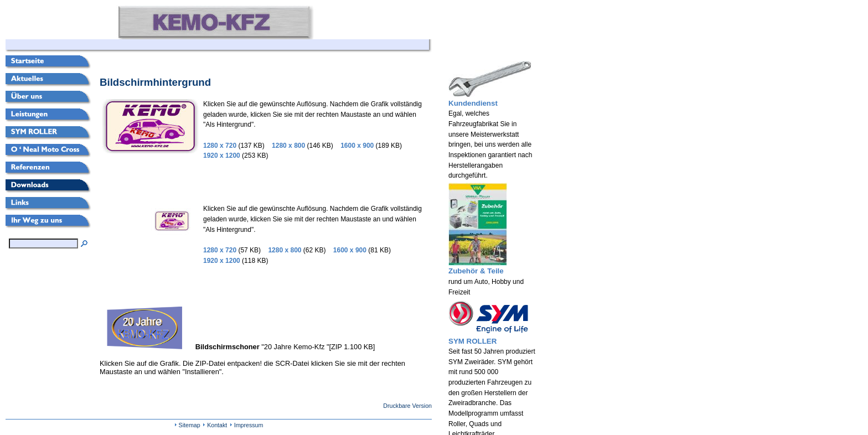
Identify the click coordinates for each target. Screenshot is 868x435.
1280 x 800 (288, 146)
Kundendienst (473, 103)
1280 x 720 (220, 146)
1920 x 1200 (222, 156)
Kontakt (217, 425)
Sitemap (190, 425)
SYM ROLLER (472, 341)
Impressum (249, 425)
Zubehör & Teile (476, 271)
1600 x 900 (357, 146)
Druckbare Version (407, 406)
